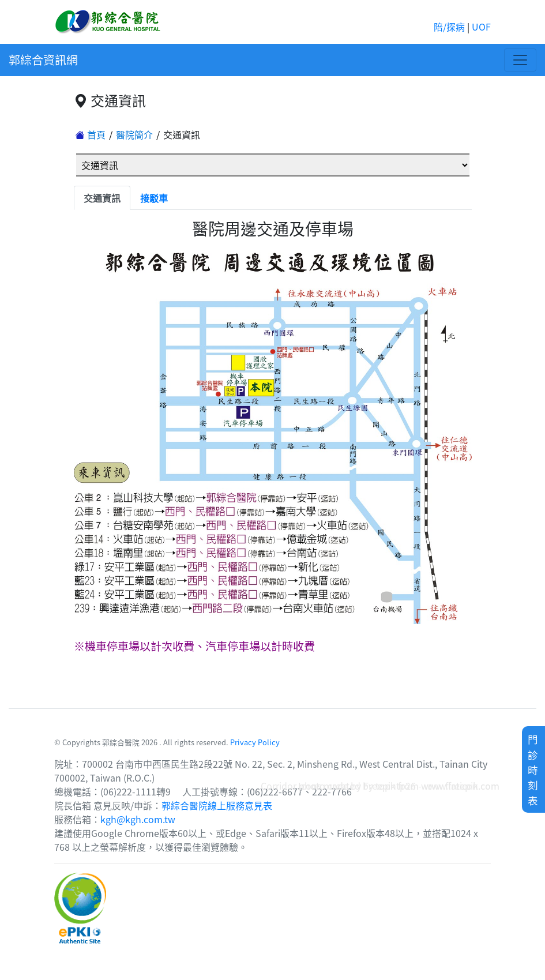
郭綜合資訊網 (43, 60)
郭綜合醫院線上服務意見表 (217, 805)
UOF (481, 27)
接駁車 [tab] (154, 198)
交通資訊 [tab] (102, 198)
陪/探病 (449, 27)
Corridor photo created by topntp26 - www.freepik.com (380, 786)
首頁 (91, 134)
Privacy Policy (255, 742)
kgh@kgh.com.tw (138, 819)
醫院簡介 (134, 134)
